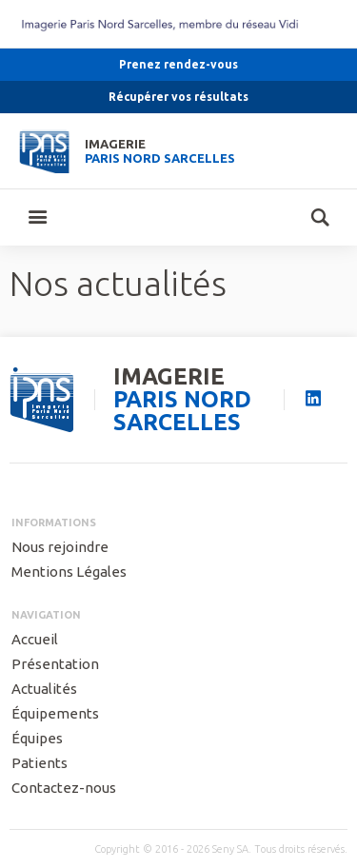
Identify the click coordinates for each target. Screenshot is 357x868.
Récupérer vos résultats (178, 97)
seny (42, 400)
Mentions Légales (69, 572)
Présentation (55, 664)
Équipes (37, 738)
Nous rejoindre (60, 547)
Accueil (35, 639)
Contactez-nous (64, 788)
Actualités (44, 689)
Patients (40, 763)
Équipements (55, 713)
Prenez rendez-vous (178, 64)
